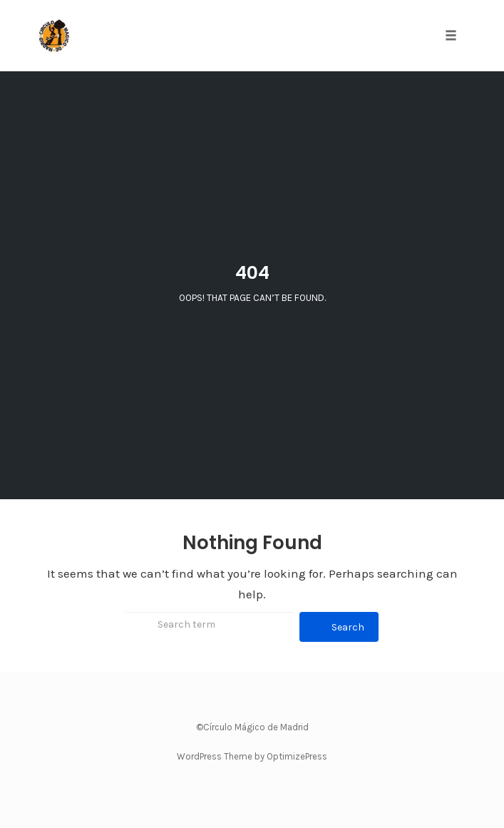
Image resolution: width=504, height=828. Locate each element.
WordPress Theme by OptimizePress (252, 756)
